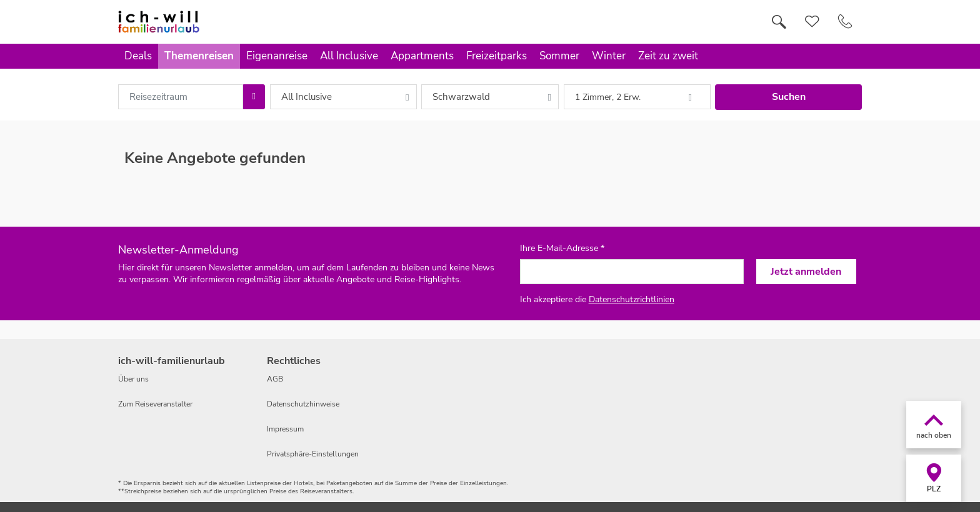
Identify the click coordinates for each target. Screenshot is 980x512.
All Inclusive (349, 56)
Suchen (789, 97)
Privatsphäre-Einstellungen (313, 454)
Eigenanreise (277, 56)
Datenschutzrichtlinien (632, 299)
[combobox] (181, 97)
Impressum (285, 429)
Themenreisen (199, 56)
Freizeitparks (497, 56)
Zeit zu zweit (668, 56)
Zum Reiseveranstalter (155, 404)
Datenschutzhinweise (303, 404)
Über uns (133, 379)
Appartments (422, 56)
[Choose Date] (254, 97)
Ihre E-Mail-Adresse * (562, 249)
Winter (609, 56)
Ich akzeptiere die (597, 299)
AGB (275, 379)
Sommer (559, 56)
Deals (138, 56)
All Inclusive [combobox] (307, 97)
